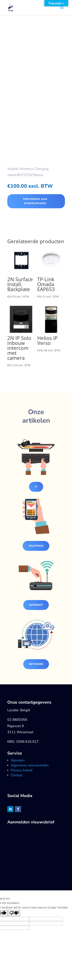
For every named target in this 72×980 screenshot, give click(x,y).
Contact (17, 775)
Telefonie (36, 546)
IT (36, 487)
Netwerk (36, 664)
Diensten (18, 760)
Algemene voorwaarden (30, 765)
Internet (36, 605)
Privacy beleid (22, 770)
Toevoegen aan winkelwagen (35, 201)
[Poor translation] (14, 913)
